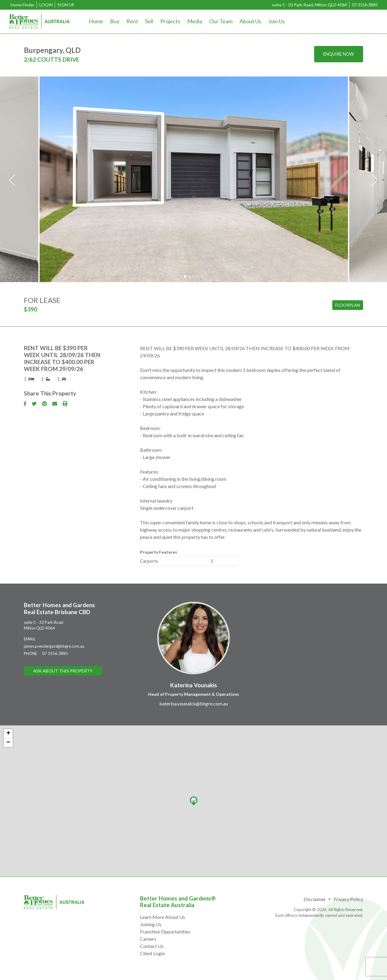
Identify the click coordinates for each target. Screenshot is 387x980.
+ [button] (8, 734)
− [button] (8, 743)
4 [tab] (198, 276)
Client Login (152, 953)
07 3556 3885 (365, 5)
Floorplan (348, 305)
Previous (12, 180)
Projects (170, 21)
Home (96, 21)
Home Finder (23, 5)
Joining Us (151, 924)
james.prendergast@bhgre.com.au (54, 646)
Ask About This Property (63, 671)
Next (375, 180)
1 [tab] (185, 276)
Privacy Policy (348, 899)
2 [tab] (189, 276)
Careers (148, 939)
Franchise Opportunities (165, 931)
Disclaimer (315, 899)
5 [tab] (202, 276)
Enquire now (337, 54)
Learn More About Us (163, 917)
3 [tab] (193, 276)
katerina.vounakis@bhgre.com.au (194, 703)
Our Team (221, 21)
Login (46, 5)
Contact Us (152, 946)
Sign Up (66, 5)
